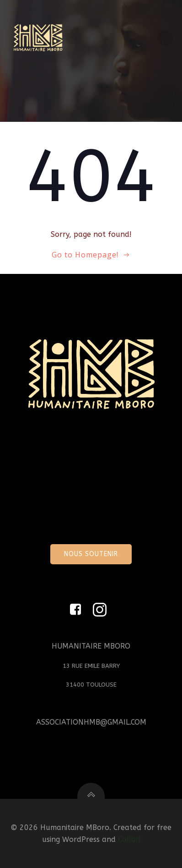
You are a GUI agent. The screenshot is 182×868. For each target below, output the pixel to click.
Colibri (129, 839)
